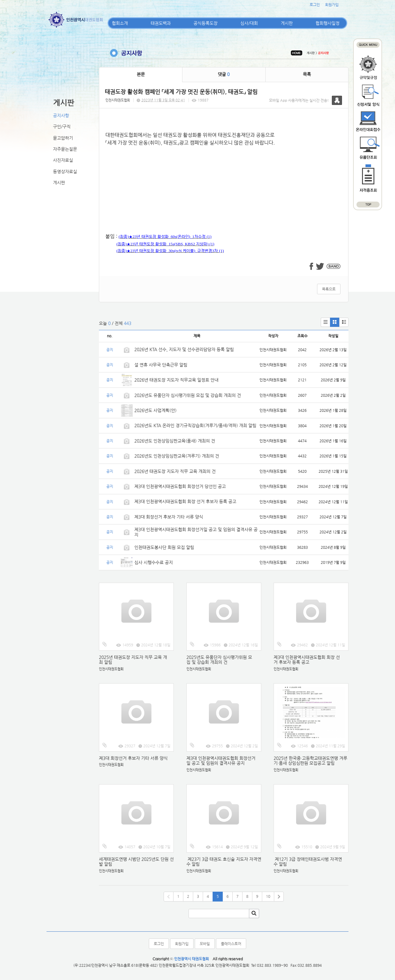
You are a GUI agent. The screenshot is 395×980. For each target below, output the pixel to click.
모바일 (205, 944)
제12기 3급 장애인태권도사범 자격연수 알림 (308, 862)
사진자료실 (63, 160)
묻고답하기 (63, 138)
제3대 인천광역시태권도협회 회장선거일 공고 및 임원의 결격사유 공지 (221, 761)
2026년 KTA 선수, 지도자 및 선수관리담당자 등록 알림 (184, 349)
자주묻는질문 (65, 149)
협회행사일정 (328, 23)
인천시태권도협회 (118, 100)
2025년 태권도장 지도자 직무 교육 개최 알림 (133, 660)
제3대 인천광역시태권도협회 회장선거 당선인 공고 (180, 486)
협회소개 (120, 23)
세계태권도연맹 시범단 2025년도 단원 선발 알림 (136, 862)
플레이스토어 (231, 944)
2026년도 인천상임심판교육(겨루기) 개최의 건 (177, 456)
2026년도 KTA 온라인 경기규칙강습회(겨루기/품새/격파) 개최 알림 (195, 425)
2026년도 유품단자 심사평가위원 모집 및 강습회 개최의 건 (188, 395)
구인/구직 (62, 127)
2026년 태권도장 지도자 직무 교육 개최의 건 (175, 471)
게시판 (287, 23)
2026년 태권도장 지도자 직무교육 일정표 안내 (176, 380)
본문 (141, 74)
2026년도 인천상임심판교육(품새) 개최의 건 (175, 441)
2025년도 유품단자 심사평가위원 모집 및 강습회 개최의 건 (219, 660)
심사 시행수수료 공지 (154, 562)
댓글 (224, 74)
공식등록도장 (206, 23)
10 (268, 896)
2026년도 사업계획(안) (155, 410)
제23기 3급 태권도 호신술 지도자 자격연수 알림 (224, 862)
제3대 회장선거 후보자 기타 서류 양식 (169, 517)
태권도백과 (161, 23)
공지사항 (61, 115)
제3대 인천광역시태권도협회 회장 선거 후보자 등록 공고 (185, 501)
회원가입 (332, 5)
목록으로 (329, 289)
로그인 (315, 5)
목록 (307, 74)
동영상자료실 (65, 171)
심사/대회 (249, 23)
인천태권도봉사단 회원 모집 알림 (164, 547)
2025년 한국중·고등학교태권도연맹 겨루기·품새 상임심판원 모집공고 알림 (310, 761)
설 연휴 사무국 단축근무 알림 (161, 365)
